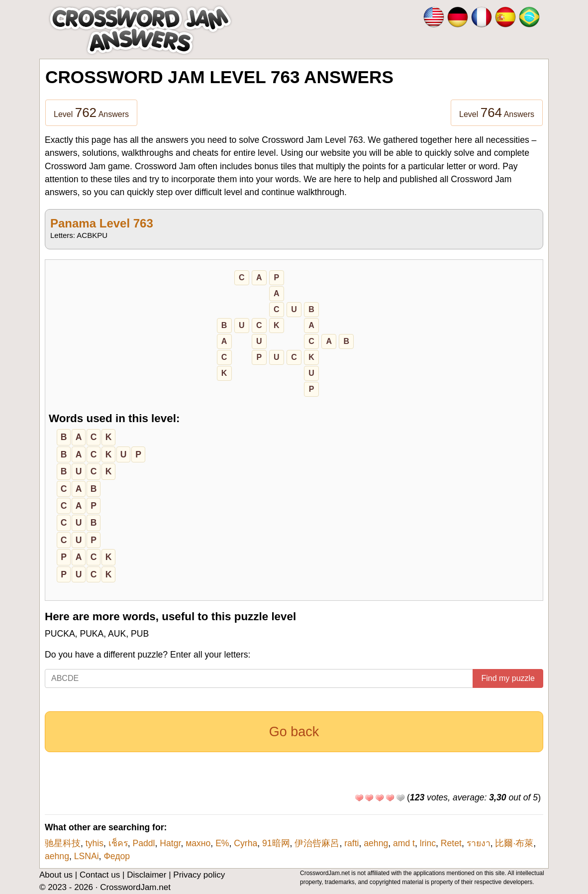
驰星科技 (63, 843)
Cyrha (245, 843)
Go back (294, 732)
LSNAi (87, 856)
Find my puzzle (508, 678)
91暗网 (276, 843)
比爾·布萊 (514, 843)
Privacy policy (199, 875)
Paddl (144, 843)
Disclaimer (147, 875)
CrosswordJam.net (135, 887)
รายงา (479, 843)
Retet (451, 843)
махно (198, 843)
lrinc (428, 843)
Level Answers (91, 112)
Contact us (100, 875)
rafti (351, 843)
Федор (117, 856)
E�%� (222, 843)
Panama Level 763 (102, 223)
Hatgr (170, 843)
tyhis (95, 843)
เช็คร (118, 843)
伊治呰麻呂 (317, 843)
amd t (404, 843)
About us (56, 875)
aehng (376, 843)
